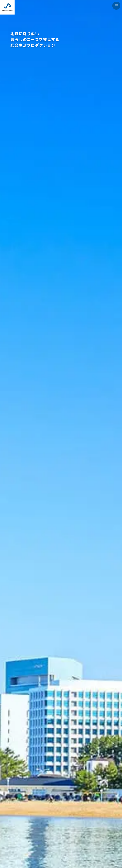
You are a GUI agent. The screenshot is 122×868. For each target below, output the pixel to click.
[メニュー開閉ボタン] (116, 6)
